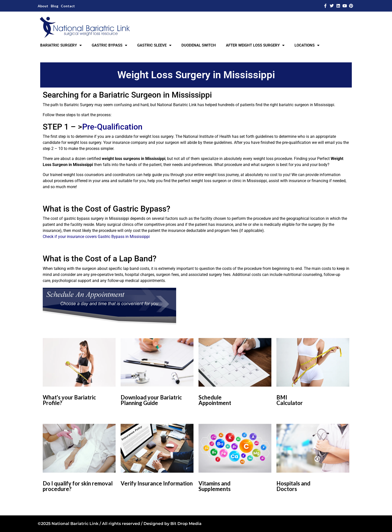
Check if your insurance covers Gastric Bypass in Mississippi (96, 237)
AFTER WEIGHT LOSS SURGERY (255, 45)
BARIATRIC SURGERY (61, 45)
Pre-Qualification (112, 127)
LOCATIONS (307, 45)
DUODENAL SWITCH (199, 45)
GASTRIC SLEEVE (154, 45)
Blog (55, 6)
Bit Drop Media (186, 524)
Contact (68, 6)
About (43, 6)
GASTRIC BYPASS (109, 45)
